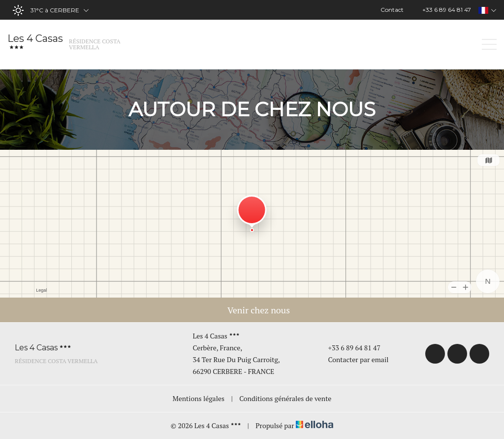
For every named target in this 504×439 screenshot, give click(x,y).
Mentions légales (199, 398)
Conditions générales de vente (285, 398)
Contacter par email (352, 359)
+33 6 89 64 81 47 (348, 348)
